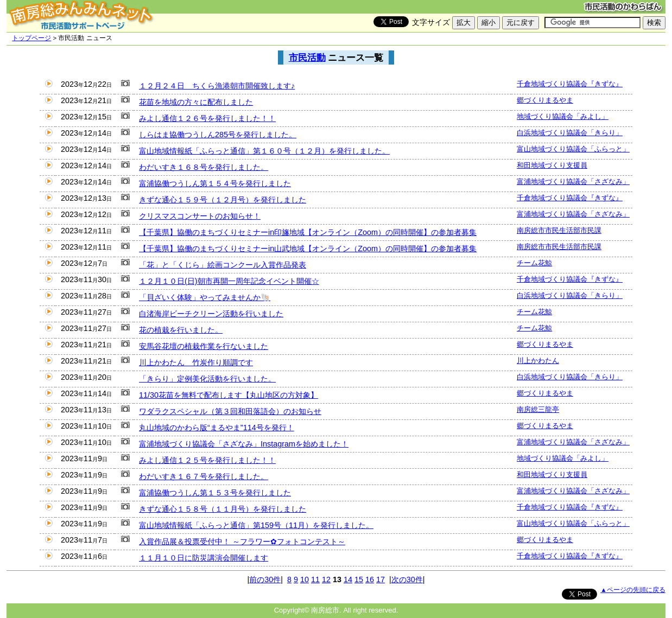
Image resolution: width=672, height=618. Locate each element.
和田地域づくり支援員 (552, 165)
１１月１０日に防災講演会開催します (204, 558)
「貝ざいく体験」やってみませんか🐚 (205, 297)
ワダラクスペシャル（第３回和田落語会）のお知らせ (230, 411)
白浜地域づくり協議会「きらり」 (570, 133)
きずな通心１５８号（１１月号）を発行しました (223, 509)
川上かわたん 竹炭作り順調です (196, 362)
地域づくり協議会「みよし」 (563, 116)
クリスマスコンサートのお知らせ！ (200, 216)
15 (359, 579)
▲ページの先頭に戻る (633, 590)
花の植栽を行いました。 (181, 330)
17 (381, 579)
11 (315, 579)
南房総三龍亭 (538, 409)
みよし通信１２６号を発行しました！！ (207, 118)
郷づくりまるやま (545, 100)
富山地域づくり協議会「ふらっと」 (573, 149)
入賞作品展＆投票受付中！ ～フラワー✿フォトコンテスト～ (242, 541)
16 (370, 579)
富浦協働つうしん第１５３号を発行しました (215, 493)
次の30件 (407, 579)
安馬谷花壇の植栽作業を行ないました (204, 346)
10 (305, 579)
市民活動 (307, 58)
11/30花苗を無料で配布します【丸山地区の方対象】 (229, 395)
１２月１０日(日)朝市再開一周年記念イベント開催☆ (229, 281)
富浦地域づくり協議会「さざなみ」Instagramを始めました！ (244, 444)
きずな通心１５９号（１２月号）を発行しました (223, 200)
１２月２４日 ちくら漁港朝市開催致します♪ (217, 86)
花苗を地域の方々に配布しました (196, 102)
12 (326, 579)
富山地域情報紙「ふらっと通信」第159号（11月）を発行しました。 (256, 525)
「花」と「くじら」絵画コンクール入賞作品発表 (223, 265)
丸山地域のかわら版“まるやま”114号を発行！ (217, 428)
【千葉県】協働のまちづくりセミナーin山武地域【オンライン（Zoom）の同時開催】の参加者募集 (308, 249)
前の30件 (265, 579)
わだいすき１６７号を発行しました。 (204, 476)
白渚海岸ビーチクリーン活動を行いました (211, 314)
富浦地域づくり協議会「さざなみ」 (573, 181)
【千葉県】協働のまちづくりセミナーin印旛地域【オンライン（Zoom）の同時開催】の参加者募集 (308, 232)
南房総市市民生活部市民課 (559, 230)
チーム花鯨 (534, 263)
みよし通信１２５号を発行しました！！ (207, 460)
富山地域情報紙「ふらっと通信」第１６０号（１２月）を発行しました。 (264, 151)
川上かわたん (538, 361)
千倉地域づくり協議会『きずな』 (570, 84)
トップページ (31, 38)
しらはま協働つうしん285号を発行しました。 (218, 135)
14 (348, 579)
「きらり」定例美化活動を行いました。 (207, 379)
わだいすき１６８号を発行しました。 (204, 167)
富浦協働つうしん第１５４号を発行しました (215, 183)
